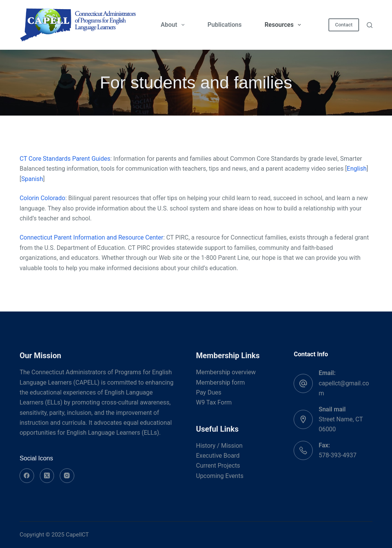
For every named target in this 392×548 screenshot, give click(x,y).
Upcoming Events (220, 476)
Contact (344, 25)
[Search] (370, 25)
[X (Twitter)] (47, 476)
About (174, 25)
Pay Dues (209, 392)
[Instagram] (67, 476)
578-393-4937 (337, 455)
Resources (284, 25)
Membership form (220, 382)
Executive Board (218, 456)
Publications (225, 25)
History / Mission (219, 446)
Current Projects (218, 466)
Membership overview (226, 372)
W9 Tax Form (214, 402)
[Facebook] (27, 476)
